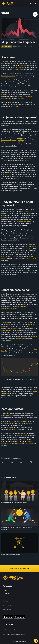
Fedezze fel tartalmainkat (20, 568)
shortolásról (29, 212)
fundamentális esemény (9, 308)
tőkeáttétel (34, 337)
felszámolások (13, 429)
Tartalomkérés (7, 606)
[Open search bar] (31, 3)
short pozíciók (32, 244)
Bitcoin (27, 323)
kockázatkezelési (21, 339)
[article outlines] (35, 14)
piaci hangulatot (6, 256)
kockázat (23, 66)
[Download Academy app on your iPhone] (8, 617)
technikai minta (21, 306)
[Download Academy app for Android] (19, 617)
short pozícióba (22, 436)
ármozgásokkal (15, 329)
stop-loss (20, 138)
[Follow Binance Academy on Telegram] (9, 625)
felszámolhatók (6, 331)
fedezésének (19, 68)
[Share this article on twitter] (2, 462)
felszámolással (6, 140)
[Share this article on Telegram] (21, 462)
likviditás (9, 173)
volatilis (4, 218)
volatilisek (24, 421)
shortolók (10, 415)
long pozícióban (13, 106)
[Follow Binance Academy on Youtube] (12, 625)
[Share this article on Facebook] (12, 462)
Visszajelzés (7, 609)
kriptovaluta (6, 323)
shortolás (6, 62)
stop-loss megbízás (25, 222)
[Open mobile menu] (35, 3)
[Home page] (8, 3)
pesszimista (17, 70)
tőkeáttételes (10, 423)
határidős (21, 140)
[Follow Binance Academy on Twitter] (6, 625)
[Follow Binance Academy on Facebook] (4, 625)
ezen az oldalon (31, 258)
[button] (35, 3)
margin (14, 140)
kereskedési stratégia (8, 76)
